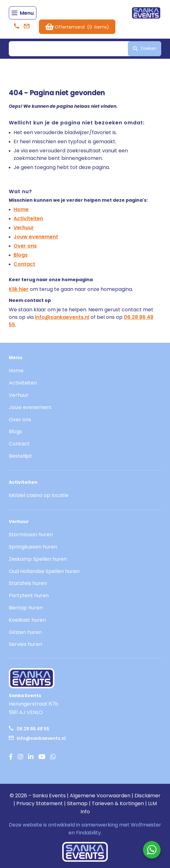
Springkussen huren (33, 547)
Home (21, 209)
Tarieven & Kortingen (118, 803)
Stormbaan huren (31, 535)
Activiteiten (28, 218)
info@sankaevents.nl (62, 317)
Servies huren (25, 644)
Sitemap (77, 803)
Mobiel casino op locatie (39, 495)
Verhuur (24, 228)
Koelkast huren (27, 620)
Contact (24, 264)
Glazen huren (25, 632)
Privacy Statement (40, 803)
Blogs (21, 255)
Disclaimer (148, 796)
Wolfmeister (146, 825)
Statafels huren (28, 583)
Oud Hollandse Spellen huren (44, 571)
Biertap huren (26, 608)
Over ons (25, 246)
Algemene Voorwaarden (100, 796)
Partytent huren (29, 595)
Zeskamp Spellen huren (38, 559)
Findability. (89, 833)
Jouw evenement (36, 237)
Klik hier (19, 289)
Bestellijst (20, 456)
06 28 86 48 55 (29, 729)
